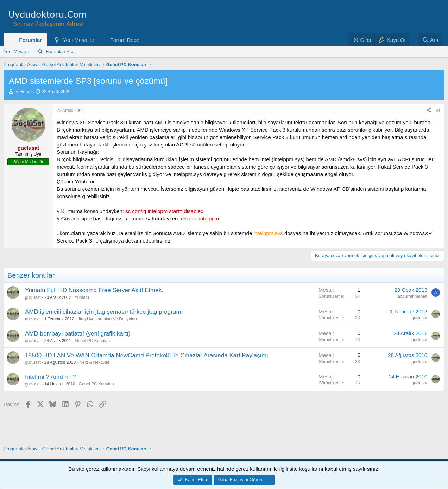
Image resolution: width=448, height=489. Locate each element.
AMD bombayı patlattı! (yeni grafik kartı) (78, 334)
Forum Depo (125, 40)
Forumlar (30, 40)
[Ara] (430, 40)
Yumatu (82, 297)
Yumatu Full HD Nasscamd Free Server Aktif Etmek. (94, 290)
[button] (100, 40)
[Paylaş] (429, 111)
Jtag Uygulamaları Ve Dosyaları (107, 319)
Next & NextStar (94, 362)
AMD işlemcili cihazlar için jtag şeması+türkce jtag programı (104, 312)
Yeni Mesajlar (79, 40)
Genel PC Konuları (92, 341)
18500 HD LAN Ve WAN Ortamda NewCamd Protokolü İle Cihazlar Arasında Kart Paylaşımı (147, 355)
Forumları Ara (60, 52)
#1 (438, 111)
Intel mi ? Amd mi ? (51, 377)
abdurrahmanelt (412, 296)
